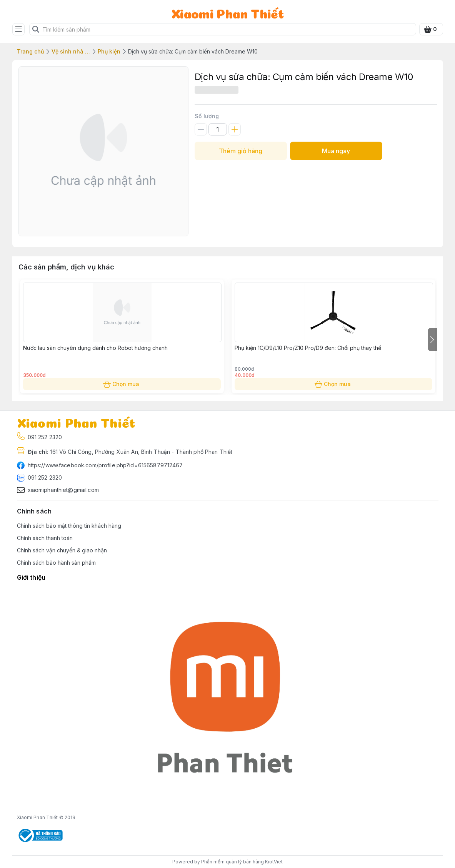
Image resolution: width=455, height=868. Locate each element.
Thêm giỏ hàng (241, 151)
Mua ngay (336, 151)
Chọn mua (122, 384)
